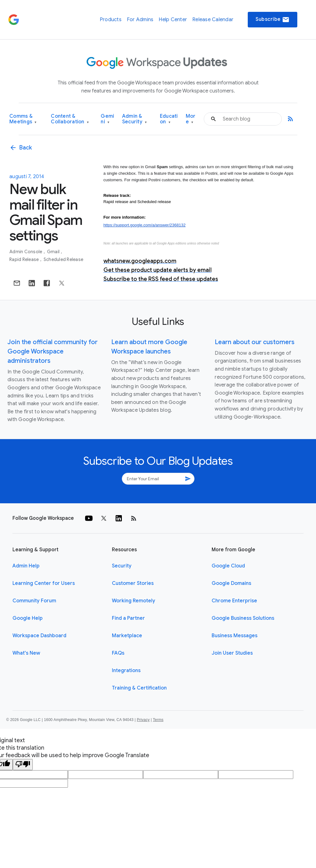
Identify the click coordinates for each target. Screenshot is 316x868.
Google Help (28, 618)
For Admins (140, 20)
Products (111, 20)
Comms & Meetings (23, 119)
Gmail (54, 252)
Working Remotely (134, 601)
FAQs (118, 653)
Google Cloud (228, 566)
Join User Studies (232, 653)
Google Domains (231, 583)
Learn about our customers (255, 342)
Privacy (143, 720)
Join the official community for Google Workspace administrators (53, 351)
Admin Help (26, 566)
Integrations (126, 671)
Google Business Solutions (243, 618)
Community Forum (34, 601)
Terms (158, 720)
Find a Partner (128, 618)
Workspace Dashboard (39, 636)
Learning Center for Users (44, 583)
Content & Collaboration (70, 119)
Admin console (26, 252)
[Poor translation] (23, 765)
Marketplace (127, 636)
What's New (26, 653)
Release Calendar (213, 20)
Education (169, 119)
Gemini (107, 119)
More (191, 119)
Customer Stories (133, 583)
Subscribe (273, 20)
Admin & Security (135, 119)
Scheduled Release (63, 259)
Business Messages (235, 636)
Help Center (173, 20)
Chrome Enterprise (234, 601)
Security (122, 566)
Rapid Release (25, 259)
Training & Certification (139, 688)
